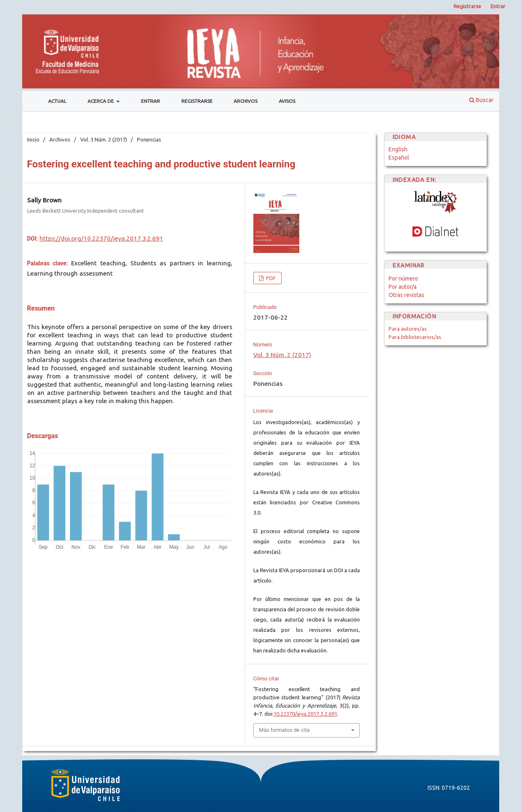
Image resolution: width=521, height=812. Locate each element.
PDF (270, 278)
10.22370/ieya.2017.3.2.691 (305, 714)
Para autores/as (408, 329)
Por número (403, 278)
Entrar (151, 101)
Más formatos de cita (285, 730)
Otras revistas (406, 295)
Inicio (33, 139)
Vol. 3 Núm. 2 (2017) (104, 139)
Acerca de (101, 101)
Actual (57, 101)
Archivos (245, 101)
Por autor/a (403, 287)
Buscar (481, 100)
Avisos (287, 101)
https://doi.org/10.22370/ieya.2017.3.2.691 (101, 238)
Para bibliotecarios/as (415, 337)
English (398, 149)
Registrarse (197, 101)
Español (399, 158)
